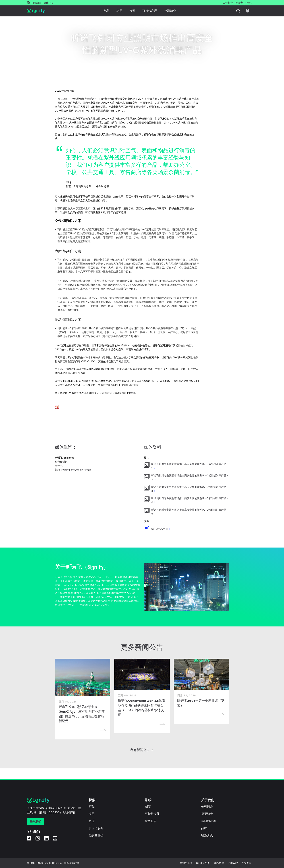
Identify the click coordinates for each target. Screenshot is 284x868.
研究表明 (141, 107)
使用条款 (233, 863)
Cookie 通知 (203, 863)
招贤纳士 (207, 814)
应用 (119, 11)
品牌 (204, 828)
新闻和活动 (208, 821)
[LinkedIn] (46, 838)
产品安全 (246, 863)
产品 (106, 11)
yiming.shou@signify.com (77, 470)
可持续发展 (150, 11)
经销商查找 (96, 835)
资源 (132, 11)
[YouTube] (55, 838)
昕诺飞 (93, 99)
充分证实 (124, 361)
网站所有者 (186, 863)
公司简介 (170, 11)
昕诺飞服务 (96, 828)
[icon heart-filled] (248, 11)
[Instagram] (38, 838)
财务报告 (151, 821)
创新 (148, 807)
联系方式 (207, 835)
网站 (132, 393)
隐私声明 (219, 863)
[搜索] (238, 11)
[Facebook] (29, 838)
